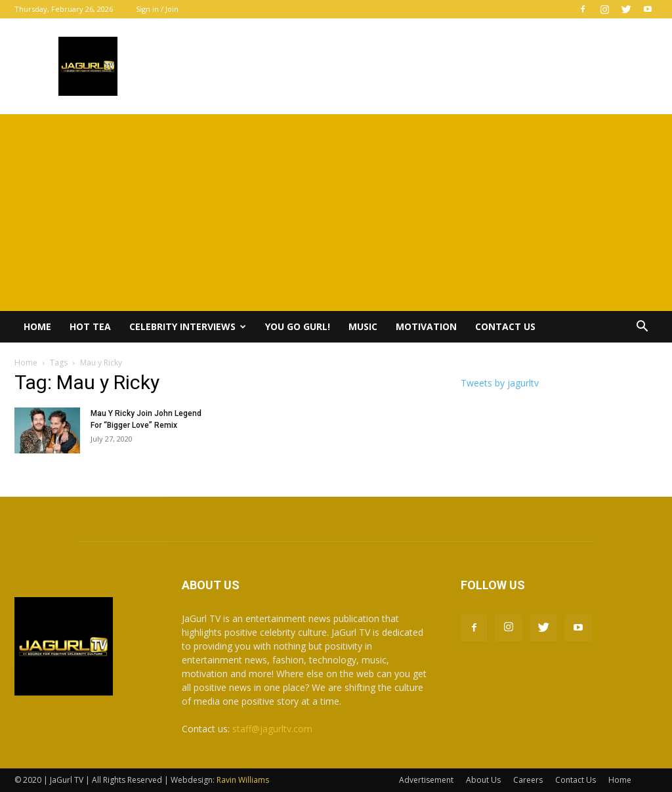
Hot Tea (90, 326)
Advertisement (426, 780)
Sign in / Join (157, 9)
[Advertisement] (336, 213)
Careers (528, 780)
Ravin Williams (244, 780)
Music (363, 326)
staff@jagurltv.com (272, 729)
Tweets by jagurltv (500, 383)
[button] (642, 328)
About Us (483, 780)
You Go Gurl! (298, 326)
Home (37, 326)
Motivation (426, 326)
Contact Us (505, 326)
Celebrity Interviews (188, 326)
